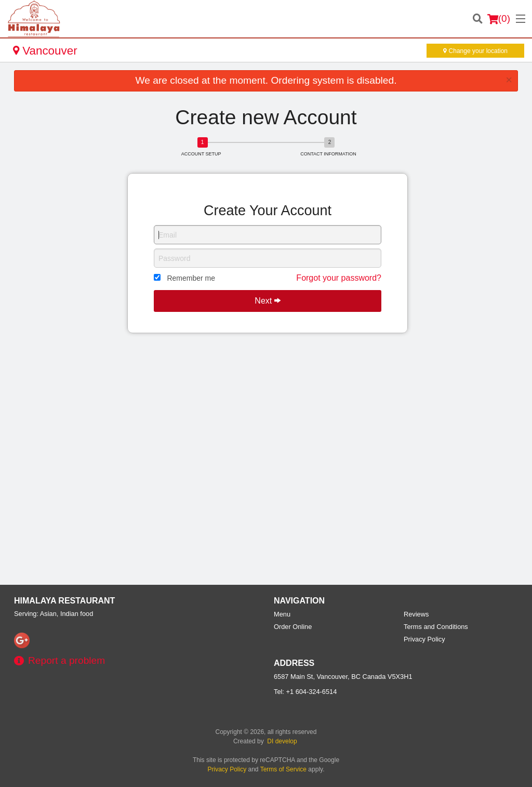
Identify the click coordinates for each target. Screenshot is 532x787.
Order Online (293, 627)
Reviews (416, 614)
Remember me (191, 278)
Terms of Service (283, 769)
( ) (499, 19)
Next (267, 301)
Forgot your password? (339, 278)
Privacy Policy (424, 639)
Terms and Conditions (436, 627)
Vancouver (45, 51)
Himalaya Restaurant (64, 601)
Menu (282, 614)
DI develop (282, 741)
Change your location (475, 51)
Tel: (305, 692)
